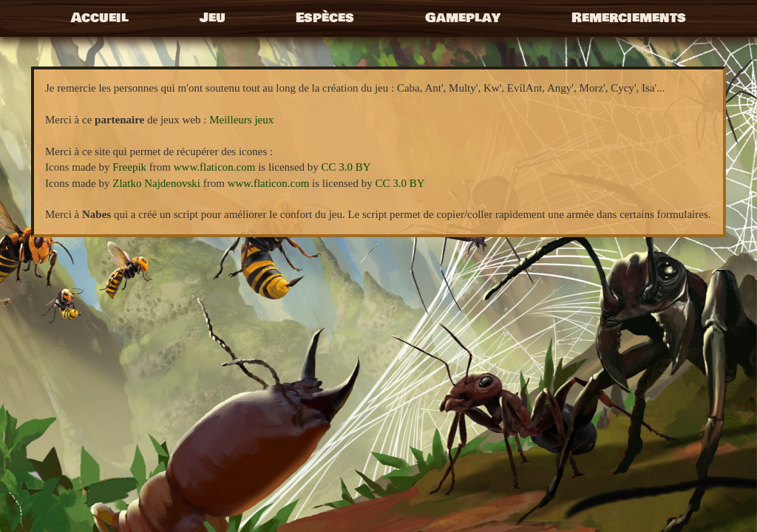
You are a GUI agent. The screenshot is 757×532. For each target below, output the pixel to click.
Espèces (325, 18)
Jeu (213, 18)
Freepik (129, 167)
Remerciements (629, 18)
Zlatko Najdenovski (156, 183)
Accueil (100, 18)
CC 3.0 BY (346, 167)
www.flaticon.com (215, 167)
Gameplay (463, 18)
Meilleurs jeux (241, 120)
